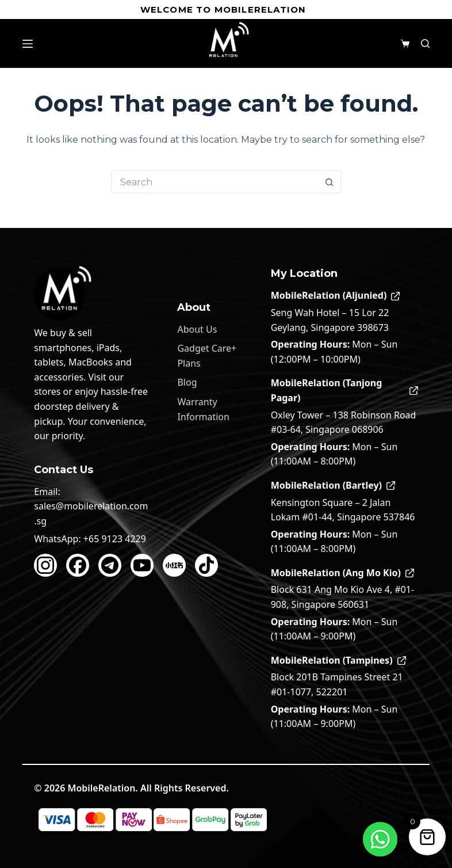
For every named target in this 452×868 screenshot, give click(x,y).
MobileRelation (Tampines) (338, 660)
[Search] (425, 43)
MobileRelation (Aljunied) (336, 295)
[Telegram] (110, 565)
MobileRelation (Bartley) (333, 485)
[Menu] (28, 44)
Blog (187, 382)
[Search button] (330, 182)
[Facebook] (78, 565)
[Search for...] (214, 182)
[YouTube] (142, 565)
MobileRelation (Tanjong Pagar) (344, 390)
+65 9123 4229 (115, 539)
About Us (197, 329)
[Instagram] (45, 565)
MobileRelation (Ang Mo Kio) (342, 573)
